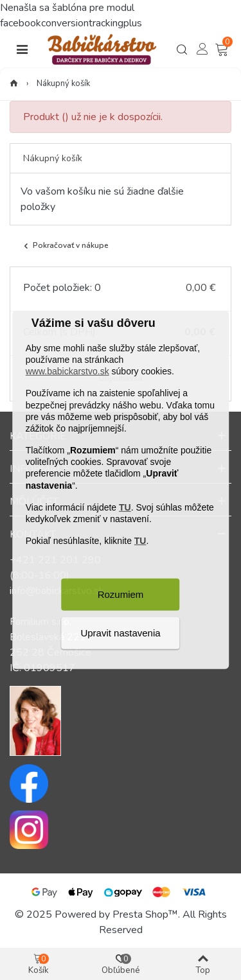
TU (125, 507)
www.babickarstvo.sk (67, 371)
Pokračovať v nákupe (65, 246)
